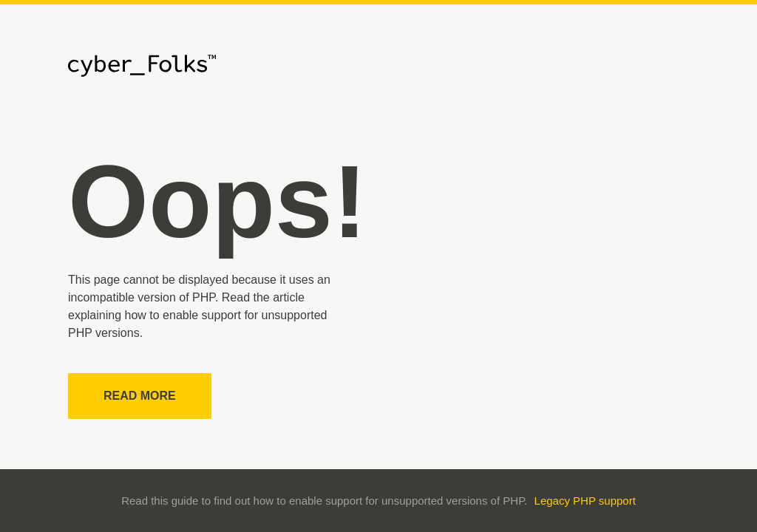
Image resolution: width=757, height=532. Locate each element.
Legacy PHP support (585, 501)
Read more (140, 396)
